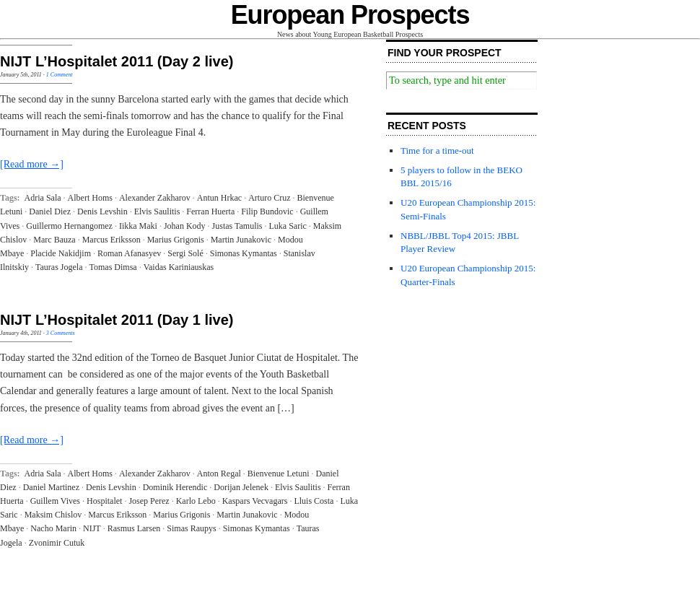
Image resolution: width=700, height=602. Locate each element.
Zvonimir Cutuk (57, 543)
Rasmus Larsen (134, 528)
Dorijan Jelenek (241, 487)
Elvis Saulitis (157, 211)
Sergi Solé (185, 253)
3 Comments (61, 333)
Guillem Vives (55, 501)
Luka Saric (288, 226)
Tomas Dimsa (113, 267)
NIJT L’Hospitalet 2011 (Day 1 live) (117, 320)
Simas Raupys (191, 528)
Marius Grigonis (176, 240)
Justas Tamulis (237, 226)
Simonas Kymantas (244, 253)
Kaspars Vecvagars (255, 501)
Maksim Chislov (53, 515)
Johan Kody (185, 226)
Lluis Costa (314, 501)
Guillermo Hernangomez (69, 226)
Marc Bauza (54, 240)
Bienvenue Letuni (279, 474)
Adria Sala (43, 198)
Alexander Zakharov (155, 198)
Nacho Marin (53, 528)
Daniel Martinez (51, 487)
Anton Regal (219, 474)
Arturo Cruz (269, 198)
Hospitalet (104, 501)
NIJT (92, 528)
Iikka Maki (138, 226)
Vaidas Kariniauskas (179, 267)
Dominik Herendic (175, 487)
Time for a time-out (437, 150)
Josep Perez (149, 501)
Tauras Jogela (59, 267)
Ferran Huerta (210, 211)
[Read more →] (32, 164)
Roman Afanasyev (129, 253)
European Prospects (350, 15)
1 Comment (60, 75)
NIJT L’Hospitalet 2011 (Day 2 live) (117, 61)
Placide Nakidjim (61, 253)
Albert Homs (90, 198)
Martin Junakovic (241, 240)
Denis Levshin (102, 211)
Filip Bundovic (267, 211)
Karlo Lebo (196, 501)
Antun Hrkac (219, 198)
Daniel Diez (50, 211)
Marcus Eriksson (111, 240)
